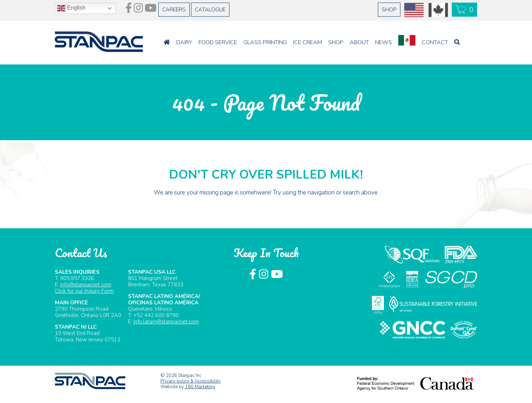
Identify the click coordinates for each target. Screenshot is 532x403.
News (384, 41)
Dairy (184, 41)
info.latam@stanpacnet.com (166, 322)
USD (414, 8)
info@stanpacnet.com (86, 285)
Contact (435, 41)
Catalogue (210, 8)
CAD (438, 8)
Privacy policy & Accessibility (191, 381)
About (359, 41)
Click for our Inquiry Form (84, 291)
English (71, 6)
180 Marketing (200, 387)
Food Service (218, 41)
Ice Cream (308, 41)
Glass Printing (265, 41)
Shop (389, 8)
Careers (174, 8)
